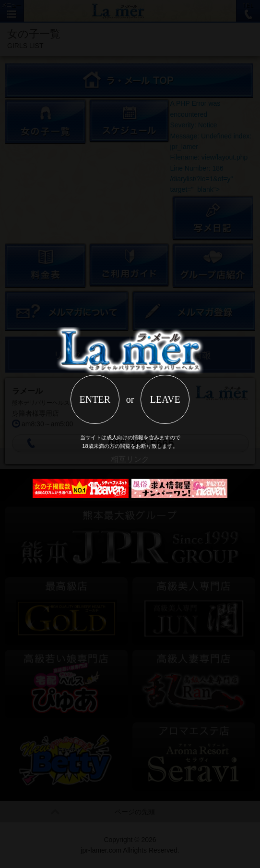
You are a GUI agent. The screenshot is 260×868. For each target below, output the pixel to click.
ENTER (95, 399)
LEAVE (165, 399)
